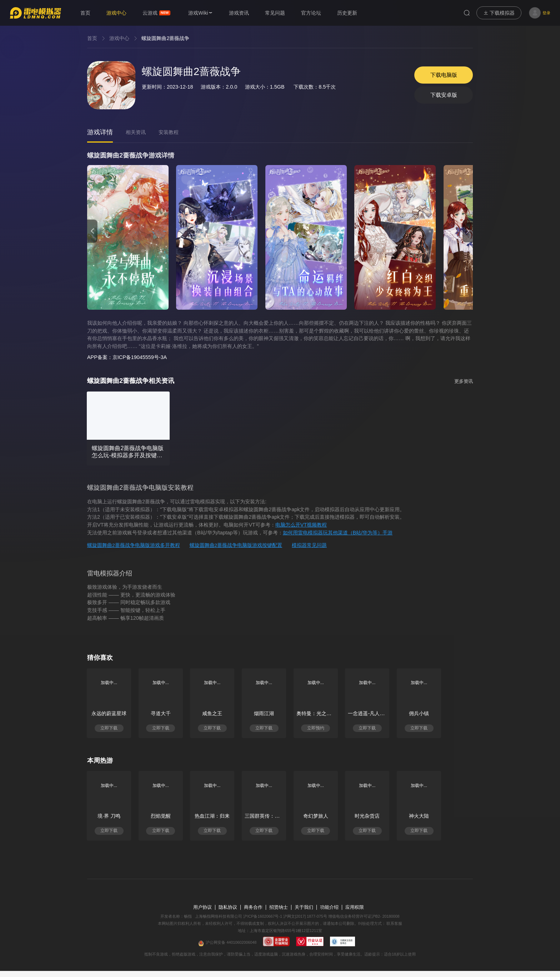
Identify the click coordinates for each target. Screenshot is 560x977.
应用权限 (355, 913)
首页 (92, 38)
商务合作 (253, 913)
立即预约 (336, 730)
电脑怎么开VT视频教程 (301, 525)
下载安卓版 (441, 96)
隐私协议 (228, 913)
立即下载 (111, 730)
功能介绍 (329, 913)
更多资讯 (464, 382)
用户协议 (202, 913)
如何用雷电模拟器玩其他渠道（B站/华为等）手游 (338, 533)
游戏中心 (119, 38)
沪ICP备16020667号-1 (263, 922)
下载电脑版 (441, 74)
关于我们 (304, 913)
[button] (92, 231)
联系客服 (394, 929)
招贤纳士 (279, 913)
